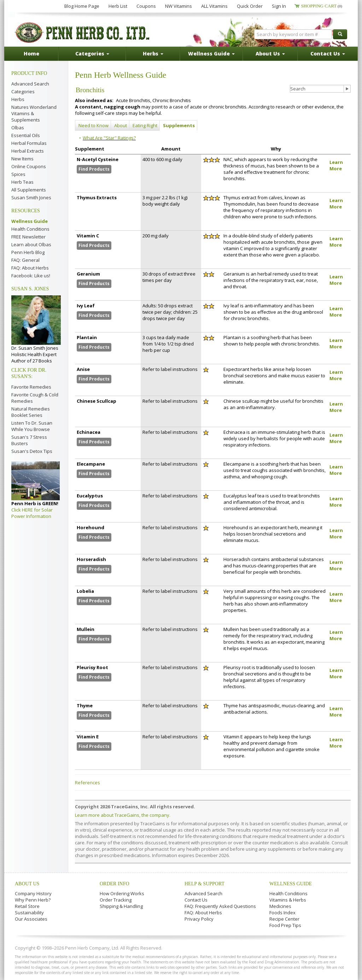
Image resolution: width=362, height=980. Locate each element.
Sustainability (29, 913)
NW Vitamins (179, 6)
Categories (23, 91)
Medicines (280, 906)
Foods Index (282, 913)
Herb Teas (22, 182)
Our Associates (31, 919)
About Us (27, 884)
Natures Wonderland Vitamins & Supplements (34, 113)
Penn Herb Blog (28, 252)
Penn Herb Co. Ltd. (83, 33)
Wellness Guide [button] (211, 54)
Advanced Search (30, 84)
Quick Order (250, 6)
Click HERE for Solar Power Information (32, 513)
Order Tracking (116, 900)
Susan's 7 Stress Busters (29, 440)
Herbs (18, 99)
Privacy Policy (199, 919)
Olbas (18, 128)
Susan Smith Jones (31, 197)
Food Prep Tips (285, 925)
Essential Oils (26, 135)
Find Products (94, 169)
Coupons (146, 6)
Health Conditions (30, 229)
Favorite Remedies (31, 387)
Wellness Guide (30, 221)
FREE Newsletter (28, 237)
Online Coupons (29, 166)
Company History (33, 893)
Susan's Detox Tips (32, 451)
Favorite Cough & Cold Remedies (35, 398)
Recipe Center (284, 919)
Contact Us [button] (328, 54)
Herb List (118, 6)
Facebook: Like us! (31, 276)
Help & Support (205, 884)
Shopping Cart (322, 6)
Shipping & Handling (121, 906)
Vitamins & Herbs (288, 900)
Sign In (279, 6)
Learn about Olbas (31, 244)
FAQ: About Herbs (30, 268)
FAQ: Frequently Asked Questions (220, 906)
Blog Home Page (82, 6)
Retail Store (27, 906)
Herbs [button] (153, 54)
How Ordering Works (122, 893)
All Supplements (29, 190)
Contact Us (196, 900)
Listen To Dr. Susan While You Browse (32, 426)
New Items (22, 159)
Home (31, 54)
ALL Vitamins (214, 6)
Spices (18, 174)
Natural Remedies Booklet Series (31, 412)
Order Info (115, 884)
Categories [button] (92, 54)
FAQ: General (25, 260)
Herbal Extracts (28, 151)
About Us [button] (270, 54)
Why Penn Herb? (33, 900)
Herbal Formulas (29, 143)
